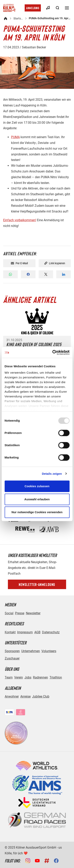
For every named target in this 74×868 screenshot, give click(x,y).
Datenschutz (51, 632)
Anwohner (12, 696)
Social (9, 613)
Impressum (25, 632)
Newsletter (33, 613)
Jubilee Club (41, 696)
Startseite (18, 18)
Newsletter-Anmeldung (37, 584)
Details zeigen (52, 474)
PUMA (15, 137)
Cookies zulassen (37, 486)
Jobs (28, 677)
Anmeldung (33, 8)
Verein (19, 677)
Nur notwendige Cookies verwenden (37, 512)
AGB (37, 632)
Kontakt (10, 632)
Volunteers (49, 651)
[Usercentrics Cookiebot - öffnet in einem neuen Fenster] (53, 352)
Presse (20, 613)
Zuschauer (12, 658)
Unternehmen (31, 651)
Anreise (25, 696)
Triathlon (56, 677)
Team (9, 677)
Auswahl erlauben (37, 499)
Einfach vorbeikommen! (20, 220)
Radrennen (40, 677)
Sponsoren (12, 651)
